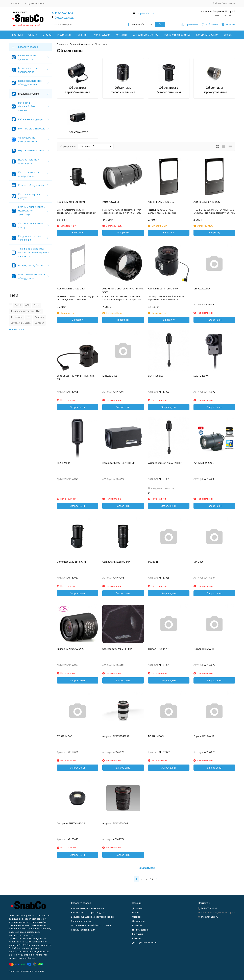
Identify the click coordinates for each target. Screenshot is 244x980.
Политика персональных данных (27, 971)
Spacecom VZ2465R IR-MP (117, 649)
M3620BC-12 (109, 376)
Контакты (121, 35)
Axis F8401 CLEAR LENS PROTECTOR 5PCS (123, 290)
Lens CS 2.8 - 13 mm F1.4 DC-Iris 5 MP (76, 377)
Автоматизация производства (88, 908)
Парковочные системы (31, 150)
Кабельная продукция (31, 119)
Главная (61, 44)
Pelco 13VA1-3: (111, 202)
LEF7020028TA (202, 289)
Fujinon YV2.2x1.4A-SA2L (70, 649)
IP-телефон (17, 317)
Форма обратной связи (177, 35)
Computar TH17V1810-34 (71, 823)
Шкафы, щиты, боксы (30, 265)
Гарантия (82, 35)
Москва (15, 3)
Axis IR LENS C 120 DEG (207, 202)
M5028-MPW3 (156, 736)
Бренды (228, 35)
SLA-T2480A (64, 463)
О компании (64, 35)
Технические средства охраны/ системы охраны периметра (32, 253)
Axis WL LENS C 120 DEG (71, 289)
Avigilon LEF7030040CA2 (116, 736)
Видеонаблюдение (80, 44)
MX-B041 (153, 562)
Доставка (17, 35)
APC (27, 305)
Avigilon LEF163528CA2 (115, 823)
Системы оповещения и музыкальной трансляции (32, 211)
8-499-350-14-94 (63, 13)
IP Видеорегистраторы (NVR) (26, 311)
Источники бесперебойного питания (28, 106)
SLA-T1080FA (155, 376)
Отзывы (47, 35)
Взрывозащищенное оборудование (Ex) (93, 917)
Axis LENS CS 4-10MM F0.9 (163, 289)
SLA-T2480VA (201, 376)
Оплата (33, 35)
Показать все (146, 868)
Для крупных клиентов (145, 35)
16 (152, 879)
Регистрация (228, 3)
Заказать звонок (64, 17)
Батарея (39, 323)
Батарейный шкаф (21, 323)
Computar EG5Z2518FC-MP (72, 562)
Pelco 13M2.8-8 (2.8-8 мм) (71, 202)
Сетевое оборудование (32, 185)
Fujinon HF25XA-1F (204, 649)
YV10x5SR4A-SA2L (204, 463)
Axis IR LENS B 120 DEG (161, 202)
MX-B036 (199, 562)
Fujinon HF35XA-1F (158, 649)
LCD (29, 317)
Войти (216, 3)
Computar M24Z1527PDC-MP (119, 463)
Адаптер (39, 317)
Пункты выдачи (101, 35)
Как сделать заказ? (207, 35)
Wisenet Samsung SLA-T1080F (165, 463)
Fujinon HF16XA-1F (204, 736)
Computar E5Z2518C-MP (116, 562)
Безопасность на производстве (88, 912)
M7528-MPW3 (65, 736)
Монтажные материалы (32, 129)
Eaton (36, 305)
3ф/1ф (18, 305)
